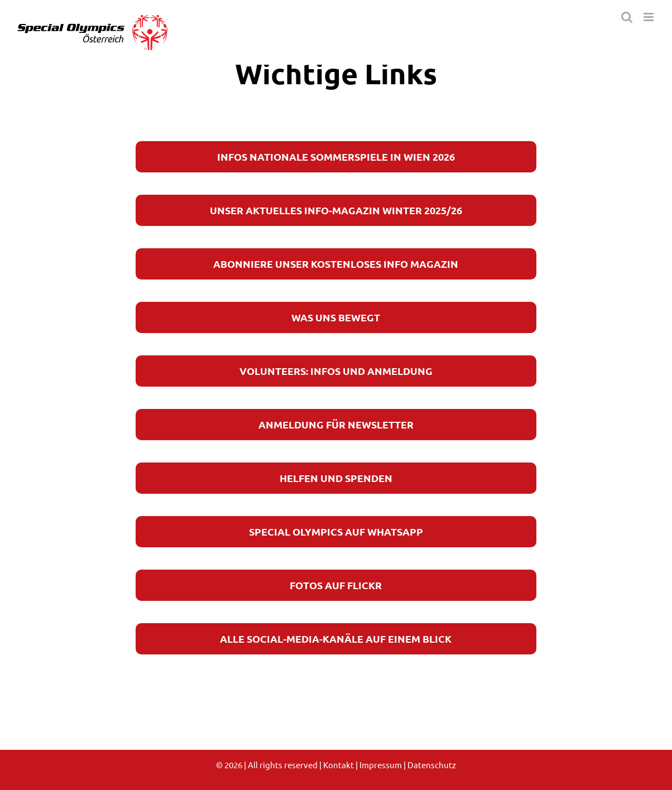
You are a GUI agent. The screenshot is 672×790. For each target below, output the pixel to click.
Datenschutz (432, 765)
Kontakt (339, 765)
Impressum (381, 765)
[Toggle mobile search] (627, 17)
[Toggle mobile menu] (649, 17)
